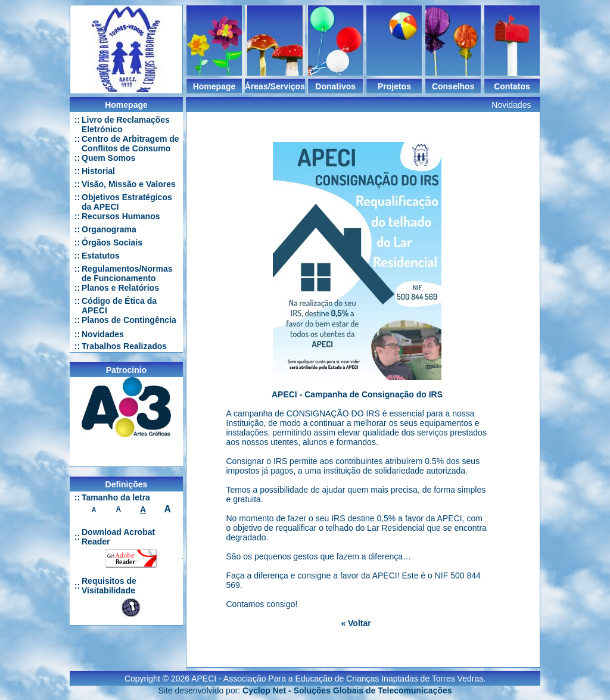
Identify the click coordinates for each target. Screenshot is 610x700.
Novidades (103, 334)
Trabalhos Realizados (124, 346)
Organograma (109, 229)
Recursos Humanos (121, 216)
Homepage (214, 86)
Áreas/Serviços (275, 86)
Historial (98, 171)
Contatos (512, 86)
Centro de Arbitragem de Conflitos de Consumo (130, 144)
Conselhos (453, 86)
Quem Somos (108, 158)
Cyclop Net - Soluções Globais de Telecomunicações (347, 686)
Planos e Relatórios (120, 288)
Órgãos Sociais (112, 242)
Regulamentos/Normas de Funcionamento (127, 273)
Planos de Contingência (129, 320)
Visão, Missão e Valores (129, 184)
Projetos (394, 86)
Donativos (335, 86)
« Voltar (356, 623)
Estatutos (101, 256)
